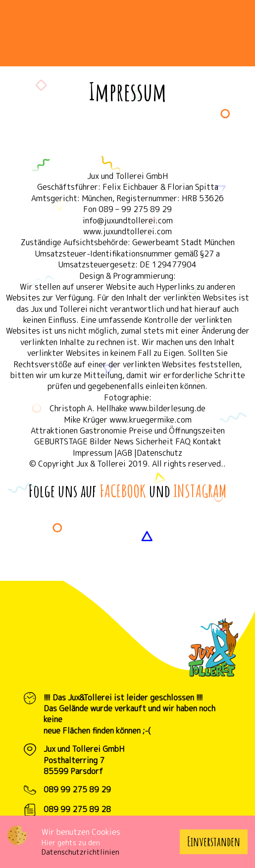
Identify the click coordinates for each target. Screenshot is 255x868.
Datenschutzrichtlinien (80, 852)
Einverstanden (214, 842)
